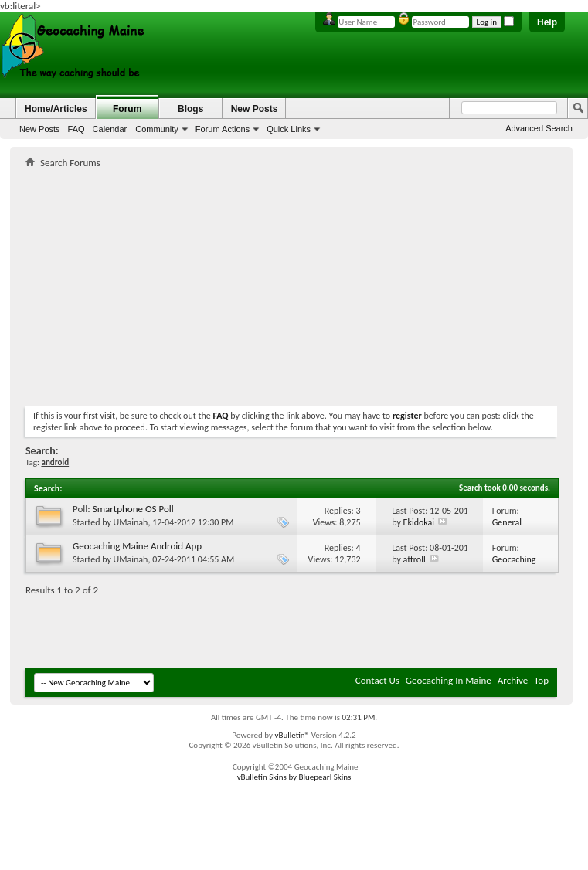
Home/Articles (56, 109)
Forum (127, 109)
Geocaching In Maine (449, 680)
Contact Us (377, 680)
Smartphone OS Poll (133, 509)
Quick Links (289, 129)
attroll (415, 559)
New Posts (40, 129)
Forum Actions (223, 129)
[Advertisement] (206, 284)
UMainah (131, 522)
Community (157, 129)
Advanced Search (539, 128)
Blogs (190, 109)
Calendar (110, 129)
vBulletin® (292, 735)
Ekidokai (419, 522)
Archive (513, 680)
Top (541, 680)
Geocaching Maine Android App (137, 546)
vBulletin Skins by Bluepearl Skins (294, 777)
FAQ (76, 129)
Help (547, 22)
